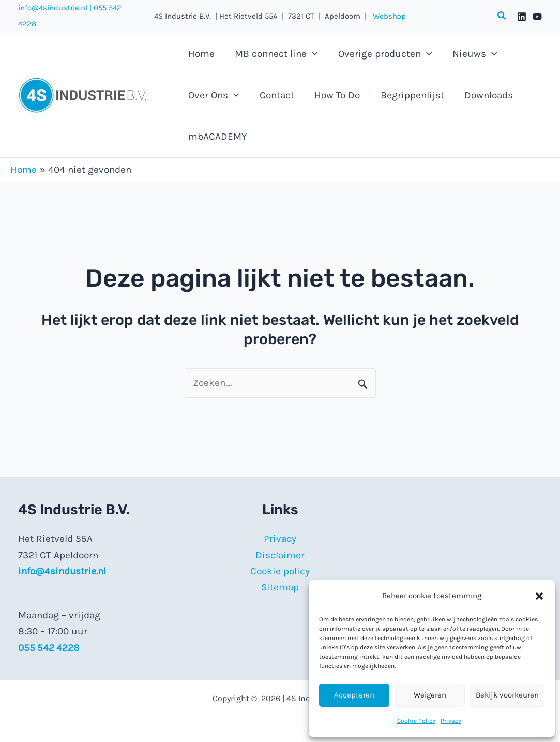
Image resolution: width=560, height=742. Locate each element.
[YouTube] (537, 17)
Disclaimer (280, 555)
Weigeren (430, 695)
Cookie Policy (416, 721)
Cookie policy (280, 571)
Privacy (451, 721)
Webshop (386, 16)
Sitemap (280, 587)
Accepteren (354, 695)
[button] (539, 596)
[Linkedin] (522, 17)
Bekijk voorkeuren (507, 695)
